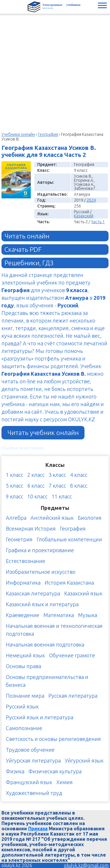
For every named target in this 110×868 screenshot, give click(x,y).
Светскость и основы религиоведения (53, 739)
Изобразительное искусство (41, 572)
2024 (91, 200)
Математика (59, 615)
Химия (65, 782)
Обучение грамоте (72, 655)
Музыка (88, 615)
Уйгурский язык (84, 760)
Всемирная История (31, 529)
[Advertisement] (55, 71)
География (73, 529)
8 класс (79, 486)
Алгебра (16, 518)
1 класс (15, 475)
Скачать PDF (23, 249)
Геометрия (19, 539)
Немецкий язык (25, 655)
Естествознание (26, 561)
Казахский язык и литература (42, 604)
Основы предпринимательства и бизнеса (47, 681)
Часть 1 (98, 222)
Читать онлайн (27, 236)
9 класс (15, 496)
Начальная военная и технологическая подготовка (54, 630)
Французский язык (29, 782)
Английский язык (52, 518)
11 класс (62, 496)
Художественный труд (34, 793)
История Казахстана (69, 583)
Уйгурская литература (33, 760)
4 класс (79, 475)
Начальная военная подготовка (45, 644)
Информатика (23, 583)
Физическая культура (55, 771)
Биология (90, 518)
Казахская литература (33, 593)
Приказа (38, 829)
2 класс (36, 475)
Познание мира (25, 696)
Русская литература (73, 696)
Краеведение (23, 615)
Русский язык (22, 706)
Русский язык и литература (40, 717)
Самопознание (24, 728)
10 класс (37, 496)
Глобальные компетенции (69, 539)
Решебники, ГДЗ (29, 263)
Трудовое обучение (30, 750)
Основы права (23, 666)
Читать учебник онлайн (43, 433)
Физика (15, 771)
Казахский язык (83, 593)
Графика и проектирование (40, 550)
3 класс (57, 475)
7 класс (57, 486)
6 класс (36, 486)
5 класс (15, 486)
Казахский (84, 216)
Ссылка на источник (23, 448)
